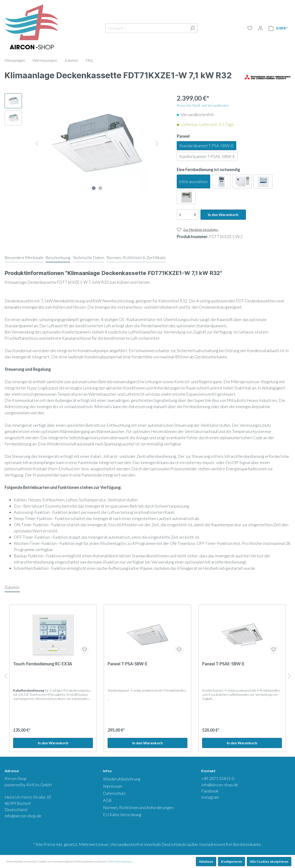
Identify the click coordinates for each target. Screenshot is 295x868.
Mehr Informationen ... (121, 861)
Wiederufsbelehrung (122, 779)
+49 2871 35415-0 (218, 778)
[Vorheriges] (37, 143)
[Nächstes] (157, 143)
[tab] (24, 257)
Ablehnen (206, 861)
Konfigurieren (232, 861)
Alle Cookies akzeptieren (269, 861)
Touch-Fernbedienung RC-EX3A (43, 664)
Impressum (113, 786)
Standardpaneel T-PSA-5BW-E (206, 146)
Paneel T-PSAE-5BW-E (223, 664)
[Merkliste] (250, 28)
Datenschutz (114, 793)
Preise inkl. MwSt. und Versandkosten (203, 105)
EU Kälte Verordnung (122, 815)
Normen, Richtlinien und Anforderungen (138, 807)
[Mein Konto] (260, 28)
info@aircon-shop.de (23, 816)
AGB (107, 800)
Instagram (210, 797)
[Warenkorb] (278, 28)
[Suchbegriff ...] (146, 28)
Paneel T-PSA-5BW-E (128, 664)
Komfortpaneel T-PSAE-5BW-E (207, 156)
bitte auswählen (193, 181)
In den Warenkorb (223, 215)
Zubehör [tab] (12, 587)
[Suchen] (192, 28)
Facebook (210, 791)
